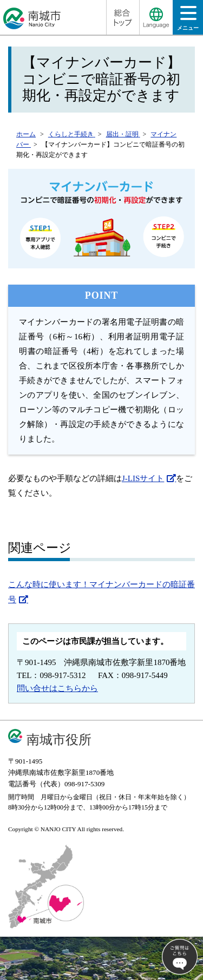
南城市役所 (59, 739)
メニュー (188, 21)
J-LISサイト (143, 478)
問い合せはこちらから (57, 688)
